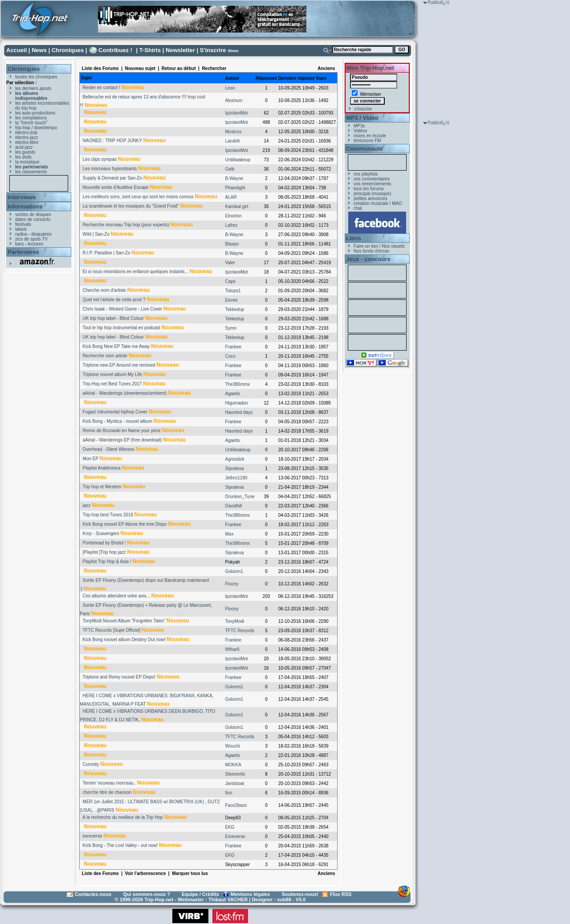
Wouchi (233, 746)
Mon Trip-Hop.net (370, 68)
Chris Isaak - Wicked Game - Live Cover (122, 309)
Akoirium (234, 100)
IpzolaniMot (237, 113)
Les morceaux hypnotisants (110, 169)
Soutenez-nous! (300, 894)
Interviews (22, 197)
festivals (23, 224)
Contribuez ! (115, 50)
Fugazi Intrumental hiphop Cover (115, 412)
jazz (87, 505)
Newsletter (180, 50)
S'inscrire (213, 50)
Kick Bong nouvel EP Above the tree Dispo (125, 524)
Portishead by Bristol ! (104, 543)
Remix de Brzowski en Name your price (122, 431)
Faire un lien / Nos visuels (379, 246)
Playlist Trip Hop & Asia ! (107, 562)
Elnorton (234, 216)
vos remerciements (372, 184)
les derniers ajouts (33, 88)
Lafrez (232, 225)
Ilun (229, 793)
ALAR (231, 197)
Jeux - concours (368, 259)
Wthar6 (232, 649)
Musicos (234, 132)
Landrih (233, 141)
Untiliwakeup (238, 160)
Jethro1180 (236, 478)
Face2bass (236, 805)
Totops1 (233, 291)
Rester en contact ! (102, 88)
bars (19, 244)
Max (230, 534)
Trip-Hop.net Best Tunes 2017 (112, 384)
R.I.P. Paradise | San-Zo (107, 253)
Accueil (16, 50)
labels (21, 229)
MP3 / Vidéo (362, 118)
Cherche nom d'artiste (105, 290)
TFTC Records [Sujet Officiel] (111, 630)
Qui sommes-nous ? (147, 894)
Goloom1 (234, 571)
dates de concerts (33, 219)
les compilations (31, 118)
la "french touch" (31, 123)
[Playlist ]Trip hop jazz (104, 552)
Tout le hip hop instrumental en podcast (121, 328)
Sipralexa (235, 468)
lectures (35, 244)
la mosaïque (27, 162)
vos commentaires (372, 179)
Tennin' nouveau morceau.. (109, 783)
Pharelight (235, 188)
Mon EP (91, 459)
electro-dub (26, 133)
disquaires (41, 234)
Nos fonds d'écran (371, 251)
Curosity (91, 764)
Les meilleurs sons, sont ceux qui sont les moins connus (138, 197)
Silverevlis (235, 774)
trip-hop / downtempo (36, 128)
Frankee (234, 347)
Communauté (364, 149)
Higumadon (237, 403)
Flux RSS (341, 894)
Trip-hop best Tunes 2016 (108, 515)
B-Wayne (234, 178)
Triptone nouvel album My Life (112, 374)
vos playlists (366, 174)
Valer (230, 263)
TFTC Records (240, 631)
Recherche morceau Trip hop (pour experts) (126, 225)
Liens (354, 238)
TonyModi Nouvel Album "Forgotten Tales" (124, 621)
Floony (232, 584)
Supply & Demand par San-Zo (112, 178)
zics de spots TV (31, 239)
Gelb (230, 169)
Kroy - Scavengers (101, 534)
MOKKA (233, 765)
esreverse (93, 836)
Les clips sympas (100, 159)
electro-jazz (26, 137)
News (39, 50)
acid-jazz (24, 147)
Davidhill (234, 506)
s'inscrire (363, 109)
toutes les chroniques (36, 77)
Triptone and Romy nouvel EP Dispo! (119, 677)
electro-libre (27, 142)
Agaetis (233, 394)
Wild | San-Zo (96, 234)
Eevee (232, 300)
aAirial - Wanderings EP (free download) (122, 440)
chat (358, 208)
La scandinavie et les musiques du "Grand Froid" (131, 206)
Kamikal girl (237, 206)
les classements (31, 172)
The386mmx (238, 384)
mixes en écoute (370, 136)
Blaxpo (232, 244)
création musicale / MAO (378, 203)
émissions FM (367, 141)
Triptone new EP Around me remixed (119, 365)
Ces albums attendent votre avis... (116, 596)
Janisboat (235, 783)
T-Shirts (150, 50)
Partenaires (23, 252)
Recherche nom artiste (105, 356)
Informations (25, 206)
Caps (230, 281)
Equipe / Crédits (200, 894)
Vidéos (360, 131)
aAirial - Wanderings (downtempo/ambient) (125, 393)
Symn (231, 328)
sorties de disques (33, 215)
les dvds (23, 157)
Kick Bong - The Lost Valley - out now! (120, 845)
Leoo (230, 88)
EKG (230, 827)
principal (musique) (372, 194)
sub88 (284, 899)
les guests (25, 152)
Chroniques (68, 50)
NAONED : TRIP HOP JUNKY (112, 141)
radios (21, 234)
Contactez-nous (93, 894)
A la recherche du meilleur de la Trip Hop (123, 817)
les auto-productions (35, 113)
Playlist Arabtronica (102, 468)
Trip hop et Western (102, 487)
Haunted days (239, 412)
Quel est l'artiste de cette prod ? (114, 300)
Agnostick (235, 459)
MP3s (359, 126)
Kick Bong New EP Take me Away (116, 346)
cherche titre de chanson (107, 792)
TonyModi (235, 621)
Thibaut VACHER (228, 899)
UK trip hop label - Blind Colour (113, 318)
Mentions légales (250, 894)
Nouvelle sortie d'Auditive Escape (116, 187)
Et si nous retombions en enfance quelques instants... (136, 272)
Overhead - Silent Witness (109, 449)
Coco (230, 356)
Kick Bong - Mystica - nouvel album (118, 421)
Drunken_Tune (240, 497)
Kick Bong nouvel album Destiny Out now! (124, 640)
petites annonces (370, 198)
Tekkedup (235, 309)
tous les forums (369, 189)
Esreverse (235, 836)
